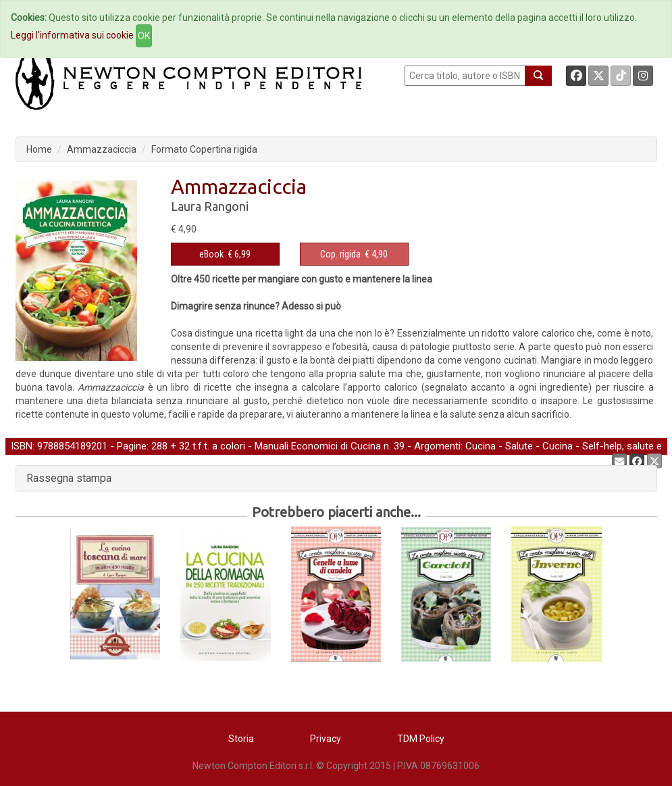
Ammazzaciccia (102, 149)
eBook (211, 254)
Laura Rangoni (210, 206)
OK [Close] (144, 36)
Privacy (326, 739)
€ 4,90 (354, 254)
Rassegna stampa (69, 478)
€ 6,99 (225, 254)
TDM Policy (421, 739)
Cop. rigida (340, 254)
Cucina (481, 446)
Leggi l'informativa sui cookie (72, 35)
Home (39, 149)
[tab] (336, 478)
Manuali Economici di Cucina (318, 446)
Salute (519, 446)
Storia (241, 739)
